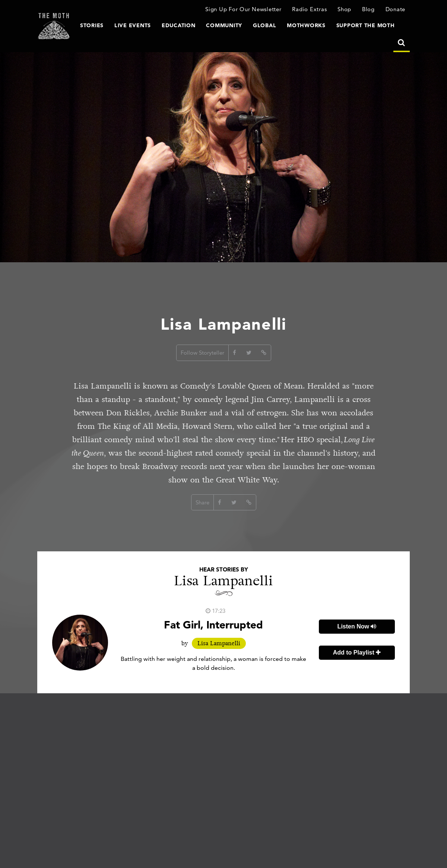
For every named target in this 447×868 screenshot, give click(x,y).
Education (179, 25)
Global (265, 25)
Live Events (133, 25)
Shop (344, 9)
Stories (92, 25)
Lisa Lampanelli (219, 643)
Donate (396, 9)
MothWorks (306, 25)
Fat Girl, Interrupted (213, 625)
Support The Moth (366, 25)
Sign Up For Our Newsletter (243, 9)
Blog (368, 9)
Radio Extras (309, 9)
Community (224, 25)
